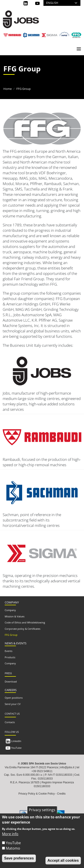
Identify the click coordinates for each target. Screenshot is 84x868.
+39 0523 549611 (42, 771)
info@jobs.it (67, 767)
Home (8, 89)
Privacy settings (42, 810)
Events (9, 651)
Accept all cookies (63, 860)
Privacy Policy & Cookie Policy (37, 794)
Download (11, 681)
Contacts (10, 722)
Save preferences (19, 858)
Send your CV (13, 704)
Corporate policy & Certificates (23, 629)
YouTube (16, 748)
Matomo (13, 848)
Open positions (14, 698)
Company (10, 610)
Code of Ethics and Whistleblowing (25, 622)
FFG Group (11, 635)
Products (10, 657)
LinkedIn (16, 741)
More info (10, 834)
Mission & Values (15, 616)
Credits (61, 794)
